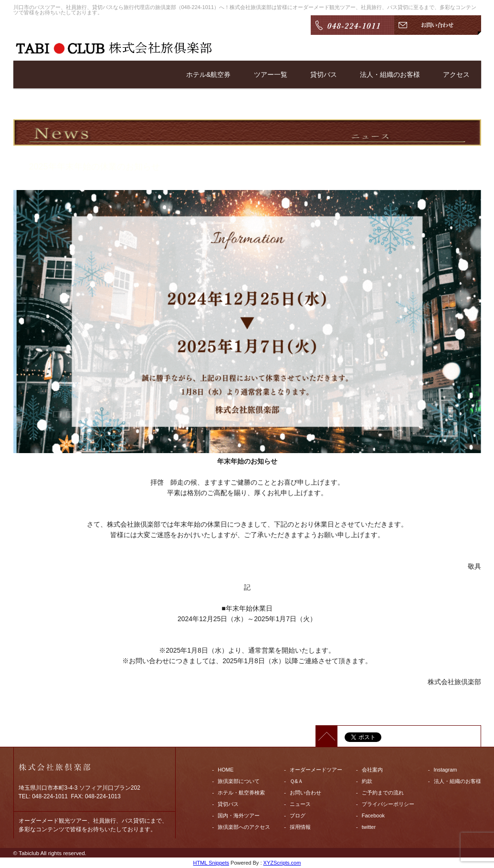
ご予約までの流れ (383, 793)
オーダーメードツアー (316, 770)
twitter (369, 827)
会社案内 (372, 770)
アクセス (456, 74)
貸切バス (324, 74)
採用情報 (300, 827)
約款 (367, 781)
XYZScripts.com (282, 863)
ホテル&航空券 (208, 74)
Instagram (446, 770)
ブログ (298, 815)
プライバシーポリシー (388, 804)
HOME (226, 770)
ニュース (300, 804)
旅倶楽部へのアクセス (244, 827)
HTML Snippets (211, 863)
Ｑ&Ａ (296, 781)
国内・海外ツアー (239, 815)
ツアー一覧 (271, 74)
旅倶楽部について (239, 781)
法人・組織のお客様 (390, 74)
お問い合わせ (305, 793)
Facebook (373, 815)
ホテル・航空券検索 (241, 793)
